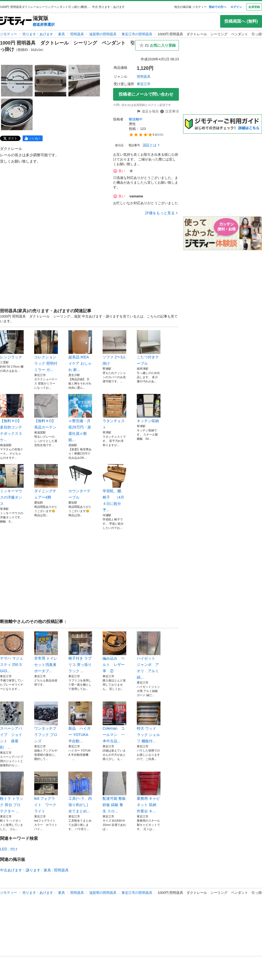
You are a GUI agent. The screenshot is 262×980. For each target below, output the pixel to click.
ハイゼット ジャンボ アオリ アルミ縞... (149, 655)
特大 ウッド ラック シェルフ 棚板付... (149, 722)
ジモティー (9, 34)
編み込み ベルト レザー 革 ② (114, 652)
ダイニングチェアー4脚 (46, 482)
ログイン (236, 7)
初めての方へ (218, 7)
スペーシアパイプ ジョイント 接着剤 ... (12, 725)
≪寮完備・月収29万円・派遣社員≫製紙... (80, 418)
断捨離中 (136, 119)
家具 (62, 34)
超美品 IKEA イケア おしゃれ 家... (80, 351)
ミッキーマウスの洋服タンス (12, 485)
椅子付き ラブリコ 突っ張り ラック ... (80, 652)
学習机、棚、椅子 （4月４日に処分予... (114, 488)
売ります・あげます (38, 34)
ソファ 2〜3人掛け (114, 348)
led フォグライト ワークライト (46, 792)
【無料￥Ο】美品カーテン (46, 412)
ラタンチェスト (114, 412)
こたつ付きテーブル (149, 348)
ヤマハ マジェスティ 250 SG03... (12, 652)
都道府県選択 (44, 25)
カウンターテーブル (80, 482)
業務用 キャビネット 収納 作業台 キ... (149, 792)
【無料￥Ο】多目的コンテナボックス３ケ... (12, 418)
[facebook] (33, 138)
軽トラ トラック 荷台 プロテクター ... (12, 792)
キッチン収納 (149, 408)
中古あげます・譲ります (20, 870)
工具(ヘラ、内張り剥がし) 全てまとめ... (80, 792)
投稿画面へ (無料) (241, 21)
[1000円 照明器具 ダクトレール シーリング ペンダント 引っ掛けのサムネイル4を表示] (17, 114)
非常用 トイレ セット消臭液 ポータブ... (46, 652)
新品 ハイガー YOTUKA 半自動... (80, 722)
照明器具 (77, 34)
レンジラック (12, 345)
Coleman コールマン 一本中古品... (114, 722)
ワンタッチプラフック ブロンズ (46, 722)
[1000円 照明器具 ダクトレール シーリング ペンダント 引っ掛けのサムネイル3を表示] (84, 81)
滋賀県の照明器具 (103, 34)
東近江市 (144, 84)
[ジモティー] (16, 21)
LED (4, 849)
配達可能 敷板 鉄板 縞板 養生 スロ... (114, 792)
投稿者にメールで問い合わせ (146, 94)
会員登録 (254, 7)
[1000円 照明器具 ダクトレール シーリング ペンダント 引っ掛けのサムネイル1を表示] (17, 81)
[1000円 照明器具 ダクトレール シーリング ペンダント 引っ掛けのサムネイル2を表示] (51, 81)
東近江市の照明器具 (137, 34)
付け (14, 849)
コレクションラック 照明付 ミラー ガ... (46, 351)
